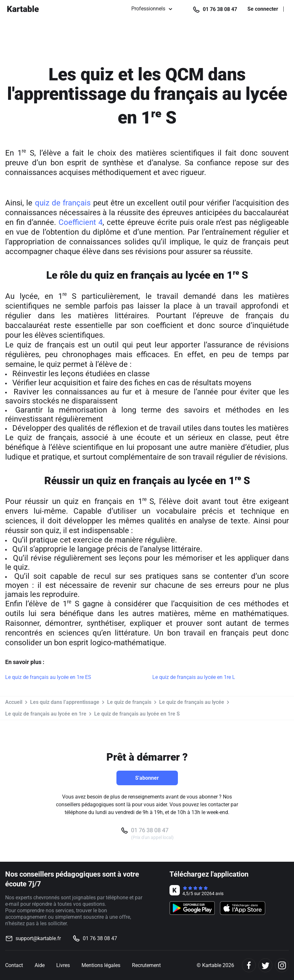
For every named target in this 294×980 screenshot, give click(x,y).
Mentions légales (101, 965)
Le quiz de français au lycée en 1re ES (48, 677)
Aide (40, 965)
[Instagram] (282, 965)
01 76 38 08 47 (220, 9)
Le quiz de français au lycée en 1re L (194, 677)
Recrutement (146, 965)
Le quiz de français (129, 702)
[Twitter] (265, 965)
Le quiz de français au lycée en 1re (46, 714)
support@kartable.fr (38, 938)
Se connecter (263, 9)
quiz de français (63, 203)
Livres (63, 965)
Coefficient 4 (81, 222)
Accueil (14, 702)
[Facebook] (249, 965)
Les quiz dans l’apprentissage (65, 702)
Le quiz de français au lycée (192, 702)
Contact (14, 965)
